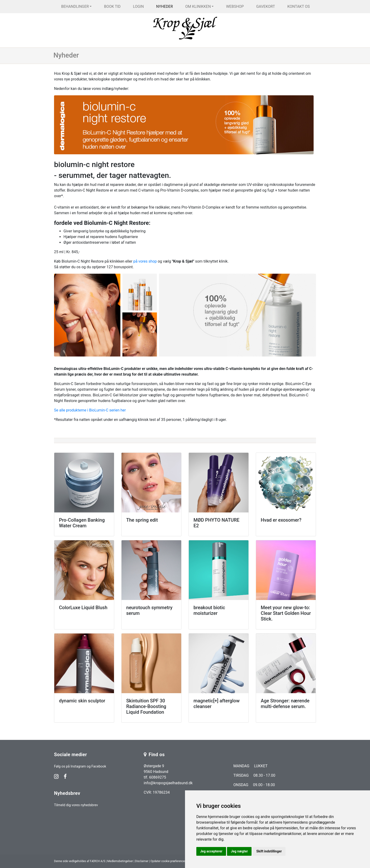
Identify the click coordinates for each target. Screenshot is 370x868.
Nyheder (165, 6)
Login (139, 6)
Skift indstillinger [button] (269, 851)
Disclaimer (142, 861)
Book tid (112, 6)
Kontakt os (299, 6)
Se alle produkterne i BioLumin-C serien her (90, 410)
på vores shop (145, 261)
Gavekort (266, 6)
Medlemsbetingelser (120, 861)
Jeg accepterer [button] (211, 851)
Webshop (235, 6)
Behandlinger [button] (75, 6)
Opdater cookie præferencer (168, 861)
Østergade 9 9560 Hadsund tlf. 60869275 (156, 772)
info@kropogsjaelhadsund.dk (168, 783)
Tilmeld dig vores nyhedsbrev (76, 805)
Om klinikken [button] (198, 6)
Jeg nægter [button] (239, 851)
